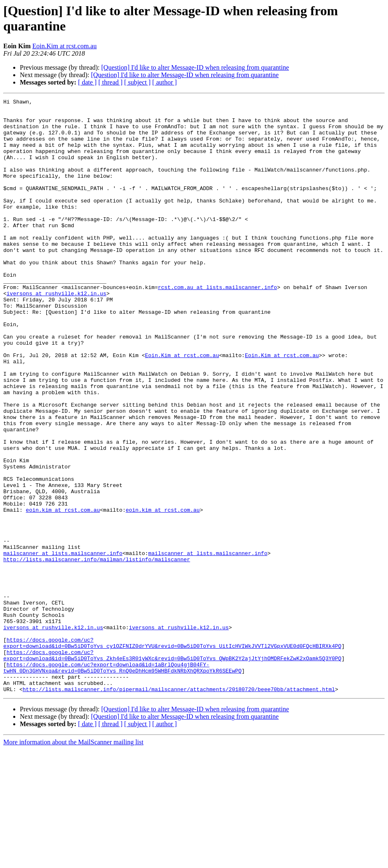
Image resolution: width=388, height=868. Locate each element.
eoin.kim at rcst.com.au (63, 593)
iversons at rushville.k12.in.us (57, 333)
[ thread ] (110, 82)
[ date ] (87, 82)
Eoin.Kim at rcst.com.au (64, 46)
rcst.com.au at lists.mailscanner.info (217, 325)
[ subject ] (137, 82)
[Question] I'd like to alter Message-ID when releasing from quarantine (195, 67)
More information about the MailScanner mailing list (73, 861)
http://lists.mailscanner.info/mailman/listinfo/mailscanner (97, 652)
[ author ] (165, 82)
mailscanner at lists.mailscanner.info (63, 645)
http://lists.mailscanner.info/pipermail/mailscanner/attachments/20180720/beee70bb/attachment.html (179, 808)
